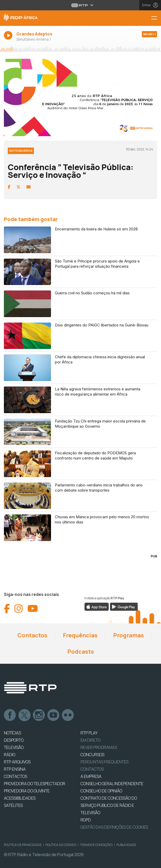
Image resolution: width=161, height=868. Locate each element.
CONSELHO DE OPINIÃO (101, 791)
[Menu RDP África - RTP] (156, 18)
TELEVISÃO (14, 747)
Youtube (54, 715)
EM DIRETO (90, 740)
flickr (68, 715)
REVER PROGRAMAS (99, 747)
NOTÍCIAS (12, 733)
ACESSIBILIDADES (20, 798)
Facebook (10, 715)
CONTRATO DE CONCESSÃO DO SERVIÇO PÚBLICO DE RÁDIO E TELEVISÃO (109, 805)
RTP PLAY (89, 733)
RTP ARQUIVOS (17, 762)
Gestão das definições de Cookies (114, 827)
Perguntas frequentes (104, 762)
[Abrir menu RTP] (81, 5)
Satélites (13, 805)
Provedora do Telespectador (35, 784)
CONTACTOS (16, 776)
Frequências (80, 635)
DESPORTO (14, 740)
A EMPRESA (91, 776)
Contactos (32, 635)
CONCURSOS (92, 755)
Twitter (25, 715)
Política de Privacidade (23, 845)
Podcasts (81, 652)
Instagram (39, 715)
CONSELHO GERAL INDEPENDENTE (112, 784)
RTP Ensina (15, 769)
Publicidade (126, 845)
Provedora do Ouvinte (27, 791)
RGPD (86, 820)
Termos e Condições (96, 845)
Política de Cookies (61, 845)
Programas (129, 635)
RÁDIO (10, 755)
